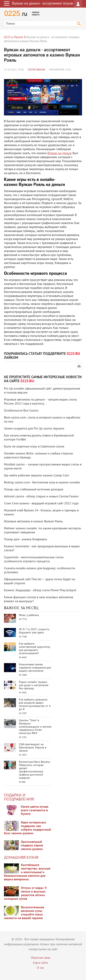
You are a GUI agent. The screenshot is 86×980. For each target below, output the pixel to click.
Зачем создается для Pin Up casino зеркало (34, 429)
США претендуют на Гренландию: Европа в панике (33, 748)
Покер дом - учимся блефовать (25, 540)
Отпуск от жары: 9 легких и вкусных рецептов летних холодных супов (25, 894)
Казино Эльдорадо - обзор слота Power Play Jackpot (40, 590)
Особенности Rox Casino (21, 411)
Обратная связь (41, 958)
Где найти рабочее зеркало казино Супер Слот (37, 476)
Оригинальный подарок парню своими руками (32, 846)
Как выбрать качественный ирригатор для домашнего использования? (35, 649)
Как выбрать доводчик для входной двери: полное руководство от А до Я (35, 705)
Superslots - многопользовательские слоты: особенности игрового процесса (34, 559)
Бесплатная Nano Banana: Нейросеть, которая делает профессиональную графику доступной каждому (35, 770)
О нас (41, 968)
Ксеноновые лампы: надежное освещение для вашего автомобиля (35, 668)
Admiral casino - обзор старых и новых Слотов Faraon (41, 497)
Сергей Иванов (36, 70)
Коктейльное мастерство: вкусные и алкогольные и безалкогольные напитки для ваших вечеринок (27, 872)
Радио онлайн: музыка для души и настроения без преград (34, 685)
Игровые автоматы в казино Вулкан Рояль (33, 522)
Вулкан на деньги (60, 153)
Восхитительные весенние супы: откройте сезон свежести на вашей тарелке (24, 913)
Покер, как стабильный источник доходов (34, 490)
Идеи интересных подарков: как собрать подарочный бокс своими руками (27, 828)
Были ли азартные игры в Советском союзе (34, 447)
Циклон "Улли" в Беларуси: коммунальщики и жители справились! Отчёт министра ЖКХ (35, 727)
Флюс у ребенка (29, 615)
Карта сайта (41, 963)
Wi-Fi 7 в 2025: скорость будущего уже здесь (34, 631)
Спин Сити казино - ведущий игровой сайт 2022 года (41, 504)
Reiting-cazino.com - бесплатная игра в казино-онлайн (42, 483)
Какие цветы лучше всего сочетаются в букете (35, 810)
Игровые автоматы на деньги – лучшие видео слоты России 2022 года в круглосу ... (40, 402)
